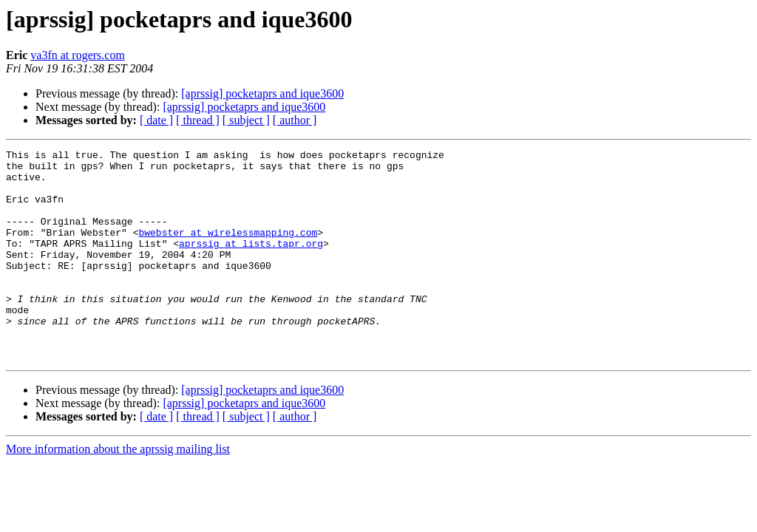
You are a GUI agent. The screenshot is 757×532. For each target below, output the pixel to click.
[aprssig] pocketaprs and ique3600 (262, 93)
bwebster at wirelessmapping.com (228, 250)
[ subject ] (246, 120)
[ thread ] (198, 120)
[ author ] (295, 120)
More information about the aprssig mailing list (118, 491)
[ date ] (156, 120)
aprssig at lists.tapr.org (251, 263)
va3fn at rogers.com (78, 55)
